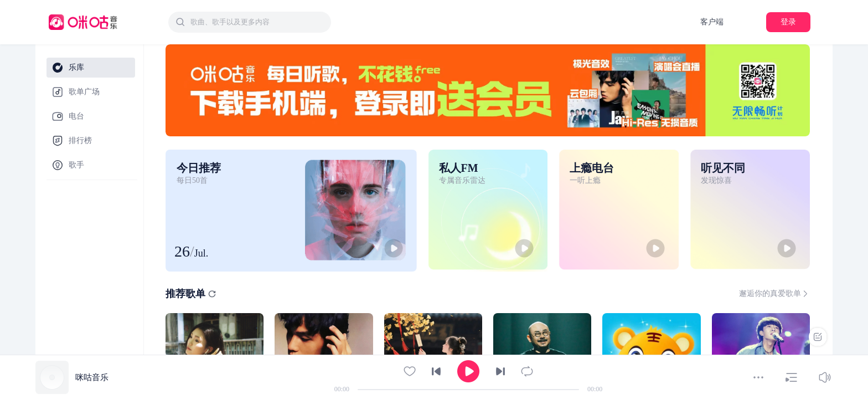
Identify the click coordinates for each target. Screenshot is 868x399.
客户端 (712, 22)
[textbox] (257, 22)
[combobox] (250, 22)
